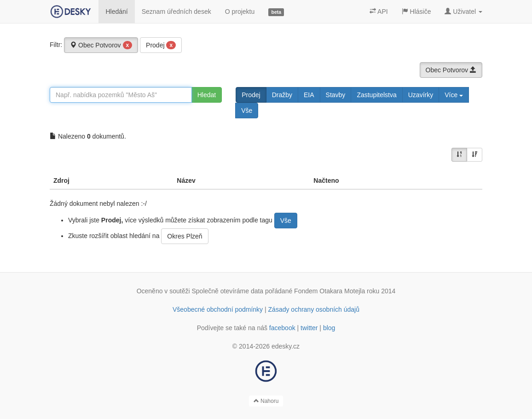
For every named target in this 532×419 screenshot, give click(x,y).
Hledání (116, 12)
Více (454, 95)
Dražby (282, 95)
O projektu (240, 12)
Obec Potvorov (101, 45)
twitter (309, 328)
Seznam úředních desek (176, 12)
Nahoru (266, 401)
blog (329, 328)
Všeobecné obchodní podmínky (218, 309)
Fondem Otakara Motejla (330, 291)
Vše (247, 111)
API (379, 12)
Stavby (336, 95)
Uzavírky (421, 95)
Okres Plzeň (185, 236)
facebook (282, 328)
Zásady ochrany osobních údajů (314, 309)
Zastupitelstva (376, 95)
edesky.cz (286, 346)
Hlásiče (416, 12)
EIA (309, 95)
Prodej (161, 45)
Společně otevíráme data (228, 291)
